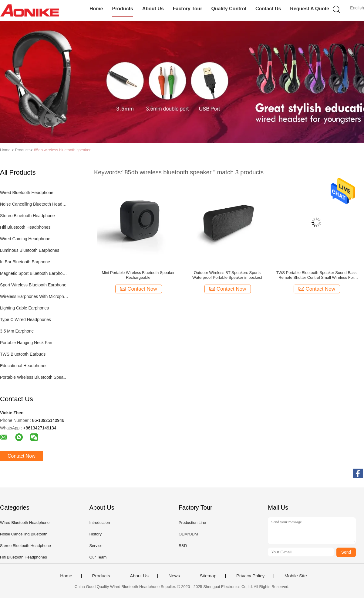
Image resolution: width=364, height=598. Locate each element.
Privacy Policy (250, 576)
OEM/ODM (188, 534)
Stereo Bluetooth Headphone (27, 216)
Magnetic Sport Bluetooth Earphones (34, 273)
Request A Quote (310, 9)
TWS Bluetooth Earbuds (23, 354)
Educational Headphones (24, 366)
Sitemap (208, 576)
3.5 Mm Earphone (17, 331)
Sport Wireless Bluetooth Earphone (33, 285)
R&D (183, 546)
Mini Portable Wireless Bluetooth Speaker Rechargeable (138, 275)
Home (96, 9)
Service (96, 546)
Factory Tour (188, 9)
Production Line (192, 523)
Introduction (99, 523)
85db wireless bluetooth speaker (62, 150)
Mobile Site (296, 576)
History (95, 534)
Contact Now (22, 456)
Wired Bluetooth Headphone (27, 193)
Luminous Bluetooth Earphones (30, 250)
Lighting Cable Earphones (24, 308)
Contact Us (268, 9)
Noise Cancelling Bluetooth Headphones (34, 204)
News (174, 576)
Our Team (98, 557)
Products (122, 9)
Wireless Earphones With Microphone (34, 296)
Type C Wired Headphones (25, 320)
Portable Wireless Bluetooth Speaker (34, 377)
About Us (153, 9)
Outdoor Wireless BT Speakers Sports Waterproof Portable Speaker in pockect (227, 275)
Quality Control (229, 9)
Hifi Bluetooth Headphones (25, 227)
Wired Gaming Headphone (25, 239)
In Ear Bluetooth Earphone (25, 262)
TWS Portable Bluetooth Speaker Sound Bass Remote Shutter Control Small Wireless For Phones (316, 275)
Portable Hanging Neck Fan (26, 343)
